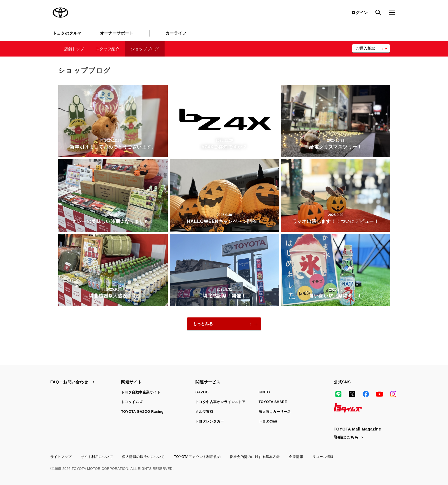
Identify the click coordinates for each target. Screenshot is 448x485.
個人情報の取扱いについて (143, 457)
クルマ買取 (204, 412)
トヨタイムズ (132, 402)
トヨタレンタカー (210, 421)
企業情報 (296, 457)
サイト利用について (97, 457)
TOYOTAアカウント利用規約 (197, 457)
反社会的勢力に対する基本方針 (255, 457)
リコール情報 (323, 457)
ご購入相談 (365, 48)
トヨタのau (268, 421)
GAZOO (202, 392)
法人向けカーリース (275, 412)
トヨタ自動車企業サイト (141, 392)
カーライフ (176, 33)
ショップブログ (145, 49)
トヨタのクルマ (67, 33)
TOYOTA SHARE (273, 402)
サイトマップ (61, 457)
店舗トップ (74, 49)
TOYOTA (61, 13)
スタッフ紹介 (107, 49)
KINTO (264, 392)
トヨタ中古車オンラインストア (220, 402)
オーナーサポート (117, 33)
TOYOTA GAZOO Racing (142, 412)
